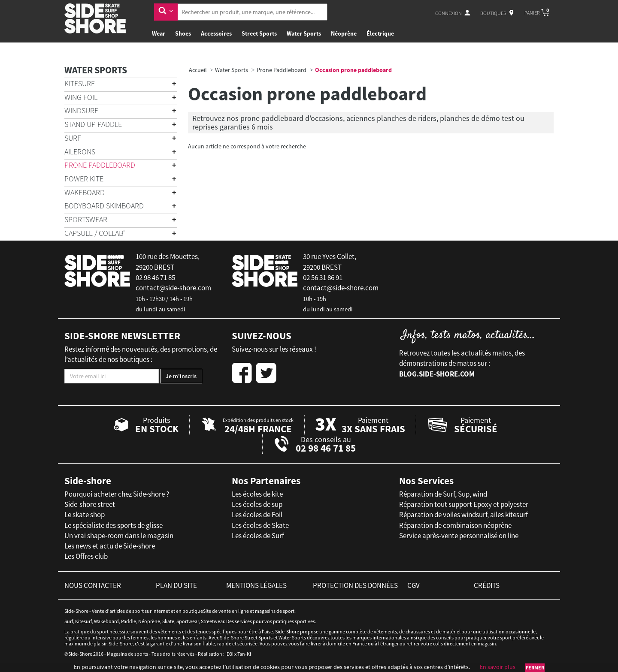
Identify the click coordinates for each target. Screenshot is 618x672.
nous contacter (93, 585)
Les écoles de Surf (258, 536)
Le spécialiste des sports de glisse (114, 525)
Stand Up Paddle (93, 124)
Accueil (198, 70)
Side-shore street (90, 504)
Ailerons (80, 152)
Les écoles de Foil (257, 515)
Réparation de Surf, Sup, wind (443, 494)
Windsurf (81, 110)
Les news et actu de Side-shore (110, 546)
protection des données (355, 585)
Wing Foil (81, 97)
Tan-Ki (244, 654)
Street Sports (259, 33)
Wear (159, 33)
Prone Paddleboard (100, 165)
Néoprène (344, 33)
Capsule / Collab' (95, 233)
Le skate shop (85, 515)
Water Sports (304, 33)
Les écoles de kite (257, 494)
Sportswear (86, 219)
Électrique (380, 33)
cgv (414, 585)
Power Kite (84, 179)
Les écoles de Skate (260, 525)
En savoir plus (498, 667)
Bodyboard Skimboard (104, 206)
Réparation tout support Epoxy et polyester (464, 504)
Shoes (183, 33)
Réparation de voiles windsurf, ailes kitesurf (463, 515)
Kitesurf (80, 83)
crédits (487, 585)
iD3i (229, 654)
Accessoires (216, 33)
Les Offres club (86, 556)
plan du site (176, 585)
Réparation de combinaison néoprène (455, 525)
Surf (73, 138)
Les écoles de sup (257, 504)
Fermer (535, 667)
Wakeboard (85, 192)
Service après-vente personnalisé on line (459, 536)
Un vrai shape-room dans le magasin (119, 536)
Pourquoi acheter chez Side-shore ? (117, 494)
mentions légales (256, 585)
